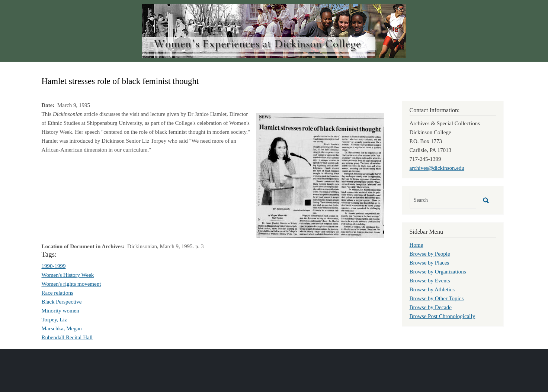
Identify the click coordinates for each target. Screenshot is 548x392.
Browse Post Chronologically (443, 316)
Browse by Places (430, 263)
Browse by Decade (431, 307)
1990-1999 (54, 266)
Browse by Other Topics (437, 298)
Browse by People (430, 254)
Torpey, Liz (55, 320)
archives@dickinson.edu (437, 168)
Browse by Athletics (432, 289)
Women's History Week (68, 275)
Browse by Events (430, 281)
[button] (320, 175)
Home (416, 245)
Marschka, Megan (62, 328)
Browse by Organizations (438, 272)
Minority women (60, 311)
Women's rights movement (71, 284)
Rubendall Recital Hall (67, 337)
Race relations (57, 293)
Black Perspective (62, 302)
